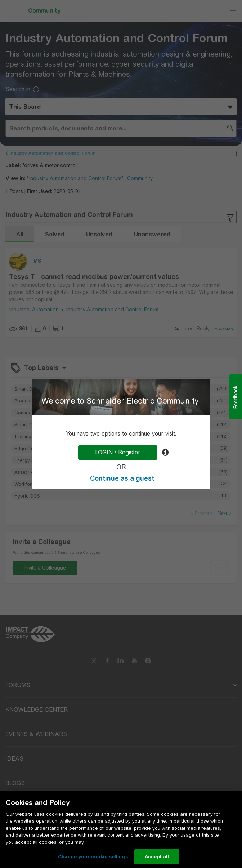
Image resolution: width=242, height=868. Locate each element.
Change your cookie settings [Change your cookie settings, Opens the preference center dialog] (93, 857)
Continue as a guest (122, 478)
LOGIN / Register (118, 452)
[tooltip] (165, 453)
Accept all (157, 857)
